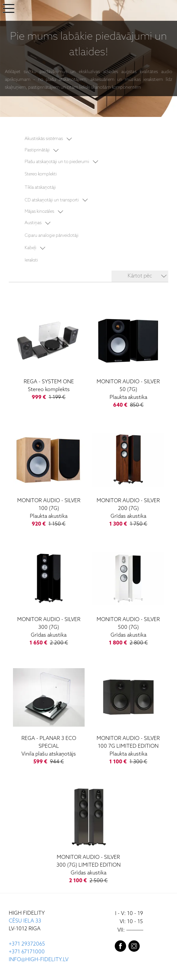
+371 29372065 (27, 944)
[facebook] (120, 948)
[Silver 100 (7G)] (49, 477)
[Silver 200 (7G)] (128, 477)
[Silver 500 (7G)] (128, 596)
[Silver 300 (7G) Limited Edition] (88, 834)
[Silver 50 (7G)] (128, 358)
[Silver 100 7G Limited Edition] (128, 715)
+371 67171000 (27, 952)
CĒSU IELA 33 (25, 921)
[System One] (49, 354)
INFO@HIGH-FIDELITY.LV (39, 960)
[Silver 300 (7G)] (49, 596)
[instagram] (134, 948)
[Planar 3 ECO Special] (49, 715)
